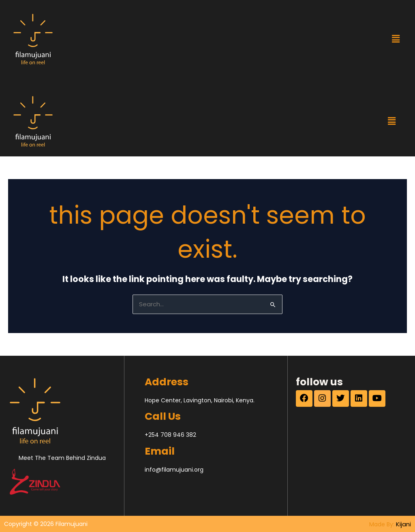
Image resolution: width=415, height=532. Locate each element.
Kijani (404, 523)
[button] (396, 39)
